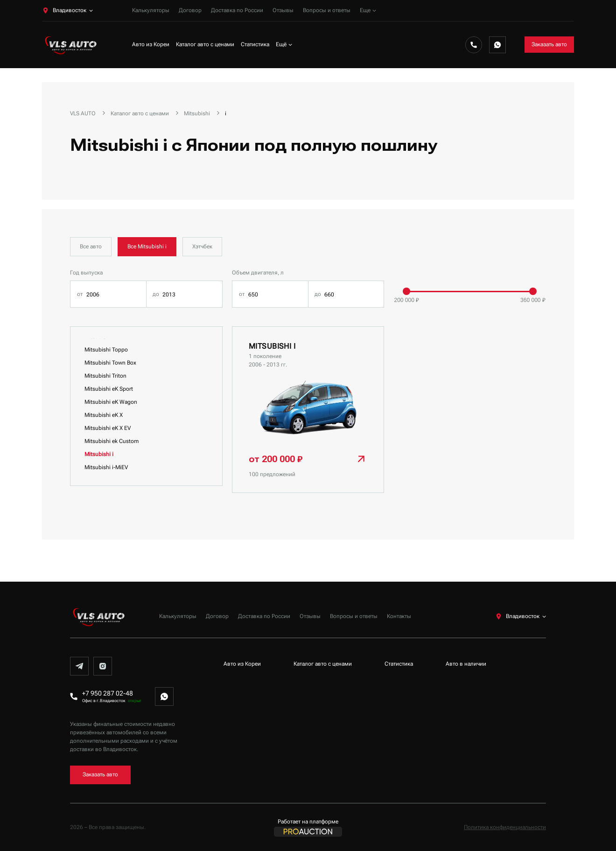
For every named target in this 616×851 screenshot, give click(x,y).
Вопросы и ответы (327, 10)
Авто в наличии (466, 664)
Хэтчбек (202, 246)
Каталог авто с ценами (205, 44)
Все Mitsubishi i (147, 246)
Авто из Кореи (151, 44)
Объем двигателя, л (258, 273)
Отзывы (283, 10)
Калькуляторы (151, 10)
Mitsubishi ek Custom (112, 441)
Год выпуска (86, 273)
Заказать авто (549, 44)
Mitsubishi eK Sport (109, 389)
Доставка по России (237, 10)
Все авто (91, 246)
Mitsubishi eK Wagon (111, 402)
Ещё (284, 44)
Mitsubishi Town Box (110, 363)
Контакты (399, 616)
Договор (190, 10)
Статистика (255, 44)
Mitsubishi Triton (105, 376)
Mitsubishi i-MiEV (106, 467)
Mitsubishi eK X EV (108, 428)
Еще (368, 10)
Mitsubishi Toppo (106, 350)
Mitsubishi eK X (104, 415)
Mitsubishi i (99, 454)
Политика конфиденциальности (505, 827)
